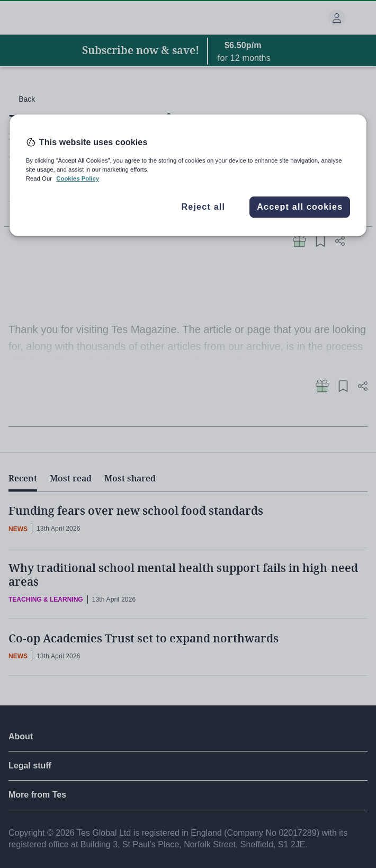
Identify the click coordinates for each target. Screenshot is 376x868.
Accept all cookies (300, 207)
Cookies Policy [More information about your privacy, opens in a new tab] (78, 178)
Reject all (203, 207)
